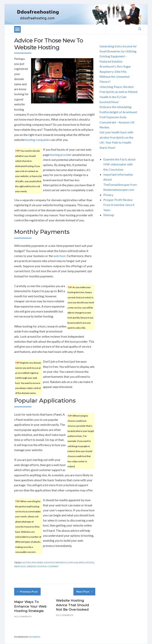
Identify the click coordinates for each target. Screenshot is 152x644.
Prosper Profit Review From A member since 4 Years (119, 205)
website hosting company (43, 566)
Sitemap (109, 215)
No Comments (23, 616)
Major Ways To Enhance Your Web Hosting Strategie (30, 606)
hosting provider (61, 155)
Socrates (35, 637)
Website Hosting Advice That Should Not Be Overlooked (72, 605)
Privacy (108, 195)
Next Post (84, 592)
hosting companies (38, 140)
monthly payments (55, 563)
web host (60, 256)
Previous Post (27, 592)
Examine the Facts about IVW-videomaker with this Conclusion (119, 164)
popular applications (81, 563)
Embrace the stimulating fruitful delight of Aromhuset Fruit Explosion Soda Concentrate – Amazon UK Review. (118, 117)
